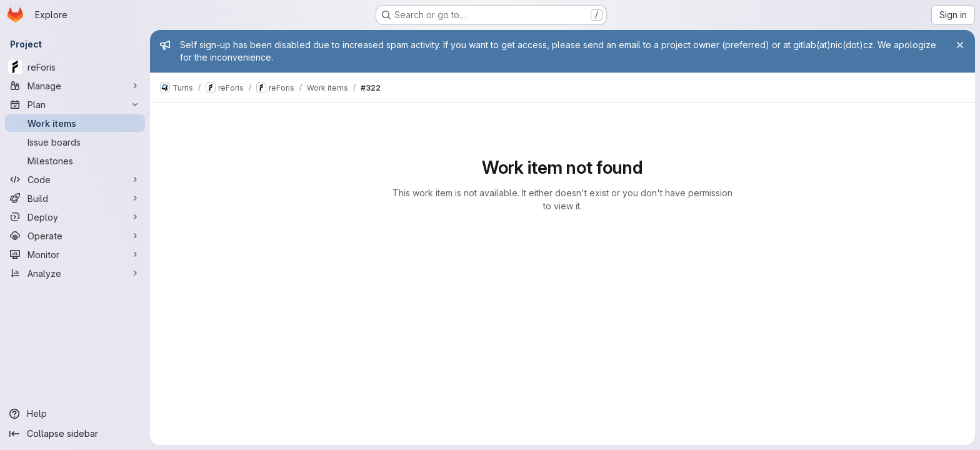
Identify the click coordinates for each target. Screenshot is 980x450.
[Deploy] (75, 217)
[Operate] (75, 236)
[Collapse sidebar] (75, 434)
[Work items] (75, 123)
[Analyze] (75, 273)
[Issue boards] (75, 142)
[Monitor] (75, 254)
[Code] (75, 179)
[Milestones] (75, 161)
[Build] (75, 198)
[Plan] (75, 104)
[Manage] (75, 86)
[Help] (75, 414)
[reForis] (75, 67)
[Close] (960, 45)
